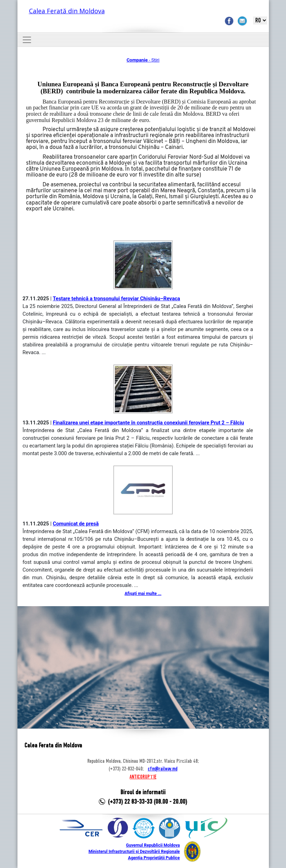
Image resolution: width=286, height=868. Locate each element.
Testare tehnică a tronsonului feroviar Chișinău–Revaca (116, 299)
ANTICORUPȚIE (143, 777)
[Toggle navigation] (27, 40)
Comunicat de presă (76, 524)
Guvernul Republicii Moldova (153, 845)
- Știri (143, 60)
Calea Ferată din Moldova (67, 11)
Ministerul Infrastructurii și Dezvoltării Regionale (134, 852)
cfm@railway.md (163, 769)
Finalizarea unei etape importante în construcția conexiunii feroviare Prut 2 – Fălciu (148, 423)
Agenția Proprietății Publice (154, 858)
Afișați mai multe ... (143, 594)
